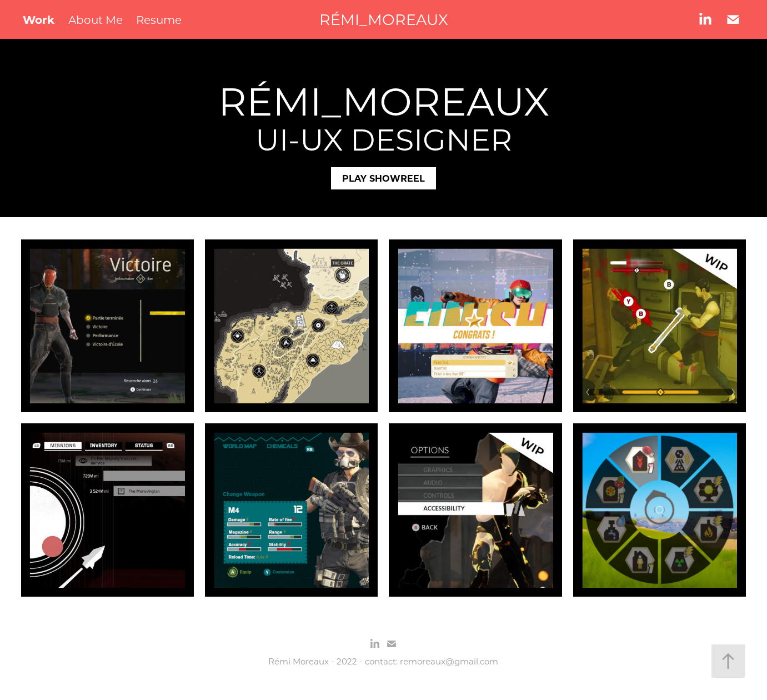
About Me (96, 19)
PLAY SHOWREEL (383, 178)
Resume (159, 19)
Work (39, 19)
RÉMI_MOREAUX (384, 19)
